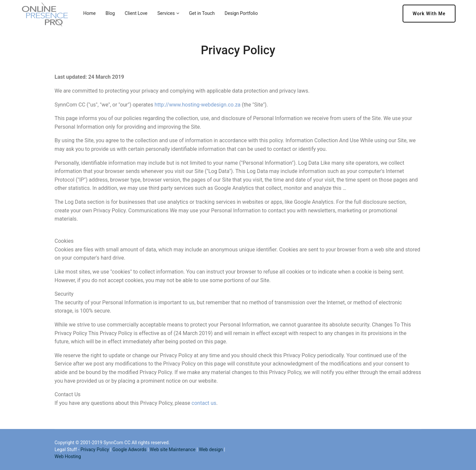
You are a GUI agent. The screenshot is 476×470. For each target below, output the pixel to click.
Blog (110, 13)
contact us (204, 403)
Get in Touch (202, 13)
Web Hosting (68, 456)
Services (166, 13)
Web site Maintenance (173, 449)
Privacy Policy (95, 449)
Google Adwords (129, 449)
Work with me (429, 14)
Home (90, 13)
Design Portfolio (241, 13)
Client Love (136, 13)
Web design (211, 449)
